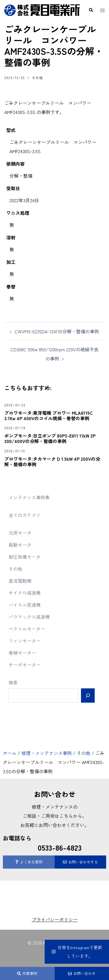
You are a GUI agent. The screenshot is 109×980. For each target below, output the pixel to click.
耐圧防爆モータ (25, 557)
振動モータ (20, 545)
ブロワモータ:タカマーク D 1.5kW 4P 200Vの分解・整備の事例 (52, 461)
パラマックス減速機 (29, 617)
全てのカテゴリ (25, 515)
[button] (91, 10)
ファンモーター (25, 641)
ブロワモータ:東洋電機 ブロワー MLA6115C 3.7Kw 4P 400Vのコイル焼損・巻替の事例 (48, 415)
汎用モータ (20, 533)
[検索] (88, 696)
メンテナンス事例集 (29, 497)
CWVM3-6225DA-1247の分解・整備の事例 (57, 331)
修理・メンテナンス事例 (47, 753)
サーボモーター (25, 665)
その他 (37, 78)
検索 (13, 682)
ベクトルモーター (27, 629)
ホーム (10, 753)
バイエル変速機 (25, 605)
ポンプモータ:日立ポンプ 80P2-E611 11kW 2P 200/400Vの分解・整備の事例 (50, 438)
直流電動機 (20, 581)
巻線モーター (22, 653)
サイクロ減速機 (25, 593)
